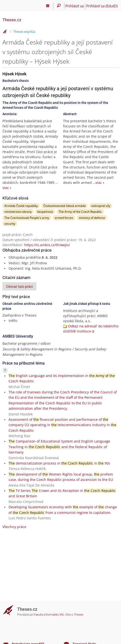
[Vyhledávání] (59, 6)
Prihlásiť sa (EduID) (102, 6)
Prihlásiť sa (74, 6)
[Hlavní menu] (48, 6)
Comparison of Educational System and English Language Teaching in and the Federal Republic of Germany (59, 447)
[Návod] (6, 371)
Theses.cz (12, 20)
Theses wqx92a (24, 32)
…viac (97, 183)
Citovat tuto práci (19, 287)
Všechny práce (14, 527)
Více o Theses (74, 615)
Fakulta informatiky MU (49, 615)
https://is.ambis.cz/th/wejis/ (47, 245)
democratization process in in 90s (59, 463)
